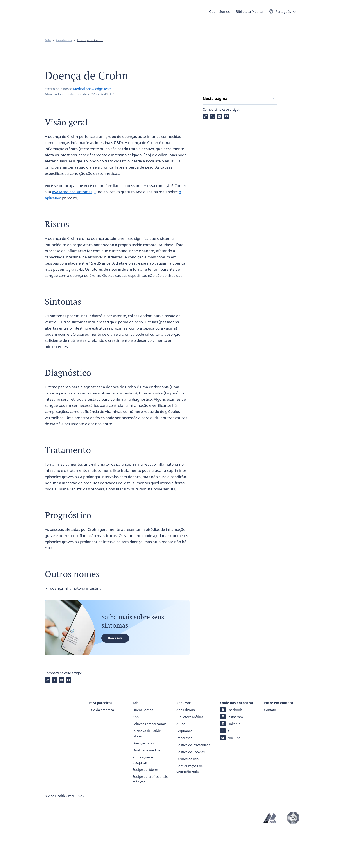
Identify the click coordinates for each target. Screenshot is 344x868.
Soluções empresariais (149, 762)
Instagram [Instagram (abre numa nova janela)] (232, 755)
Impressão (184, 776)
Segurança (184, 769)
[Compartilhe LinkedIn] (219, 186)
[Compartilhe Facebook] (226, 186)
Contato (270, 748)
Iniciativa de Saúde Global (147, 772)
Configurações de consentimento (190, 807)
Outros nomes (215, 169)
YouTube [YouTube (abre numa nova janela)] (230, 776)
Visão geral (212, 116)
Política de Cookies (191, 790)
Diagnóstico (213, 142)
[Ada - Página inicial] (51, 20)
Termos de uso (187, 797)
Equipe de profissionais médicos (150, 818)
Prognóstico (213, 160)
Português (283, 15)
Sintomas (211, 134)
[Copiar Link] (205, 186)
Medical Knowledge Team (92, 97)
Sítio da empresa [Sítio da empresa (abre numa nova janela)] (101, 748)
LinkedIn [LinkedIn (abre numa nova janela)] (230, 762)
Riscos (208, 125)
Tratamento (213, 151)
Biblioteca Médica (249, 15)
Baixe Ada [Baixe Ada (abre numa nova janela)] (115, 647)
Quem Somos (219, 15)
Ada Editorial (186, 748)
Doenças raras (143, 782)
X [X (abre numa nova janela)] (225, 769)
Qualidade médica (146, 789)
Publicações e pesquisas (143, 798)
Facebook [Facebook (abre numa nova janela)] (231, 748)
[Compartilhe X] (212, 186)
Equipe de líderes (145, 808)
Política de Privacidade (193, 783)
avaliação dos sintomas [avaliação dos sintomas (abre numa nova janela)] (72, 200)
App (136, 755)
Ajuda (181, 762)
